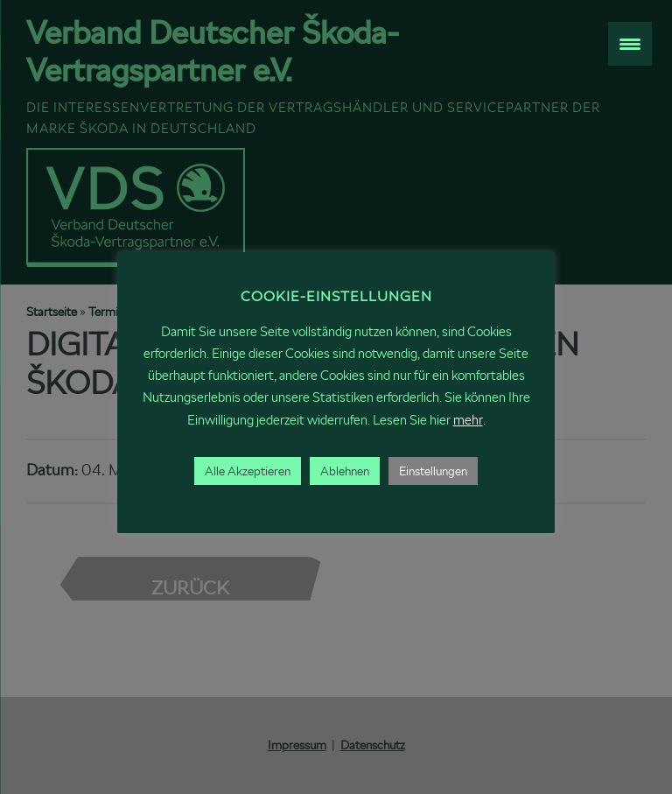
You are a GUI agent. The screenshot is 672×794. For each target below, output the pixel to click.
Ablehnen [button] (345, 471)
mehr (468, 420)
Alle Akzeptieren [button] (248, 471)
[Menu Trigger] (630, 44)
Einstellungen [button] (433, 471)
